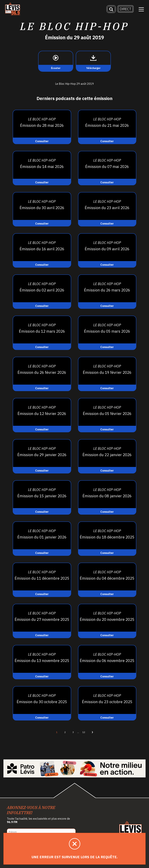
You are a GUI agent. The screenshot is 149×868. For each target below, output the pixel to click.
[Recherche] (111, 9)
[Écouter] (56, 61)
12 (84, 732)
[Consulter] (42, 127)
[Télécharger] (93, 61)
